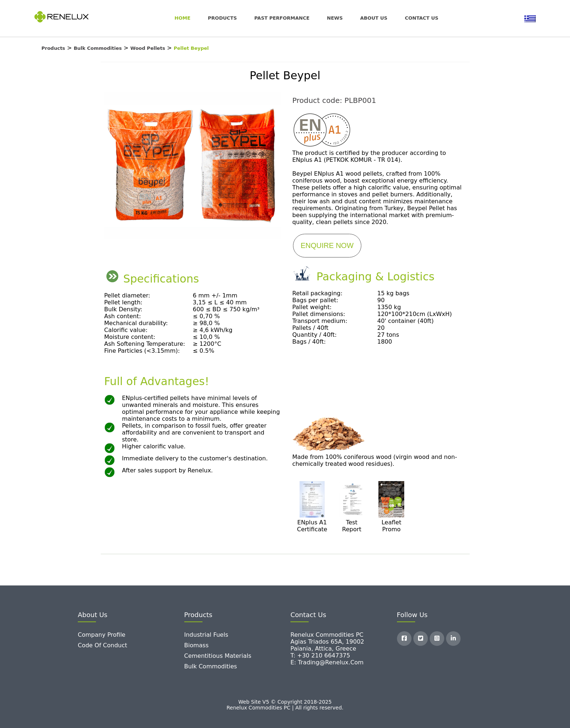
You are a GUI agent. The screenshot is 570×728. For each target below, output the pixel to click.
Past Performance (282, 18)
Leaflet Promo (391, 526)
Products (222, 18)
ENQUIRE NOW (327, 245)
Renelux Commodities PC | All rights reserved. (285, 708)
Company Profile (102, 635)
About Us (374, 18)
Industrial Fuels (206, 635)
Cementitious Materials (218, 656)
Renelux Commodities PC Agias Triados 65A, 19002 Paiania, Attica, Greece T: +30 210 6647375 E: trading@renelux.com (327, 649)
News (335, 18)
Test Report (352, 526)
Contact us (422, 18)
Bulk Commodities (211, 666)
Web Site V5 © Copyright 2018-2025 (285, 702)
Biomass (196, 645)
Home (182, 18)
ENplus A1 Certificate (312, 526)
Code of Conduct (103, 645)
